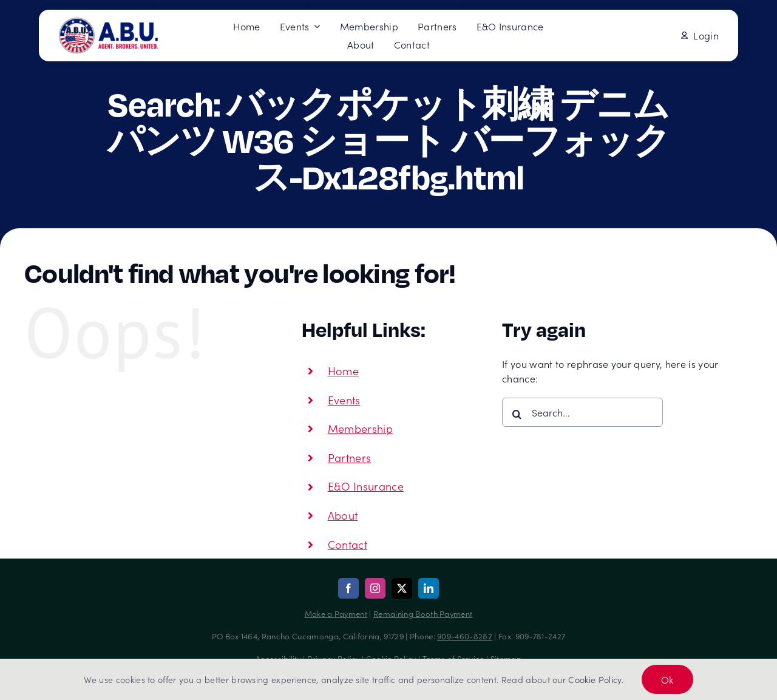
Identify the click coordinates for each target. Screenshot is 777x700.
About (343, 515)
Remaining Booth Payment (423, 613)
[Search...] (582, 412)
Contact (348, 544)
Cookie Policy (595, 679)
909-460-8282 (465, 636)
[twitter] (402, 588)
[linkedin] (429, 588)
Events (344, 400)
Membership (360, 428)
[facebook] (348, 588)
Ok (667, 679)
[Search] (517, 414)
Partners (350, 457)
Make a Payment (336, 613)
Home (343, 371)
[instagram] (375, 588)
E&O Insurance (366, 486)
